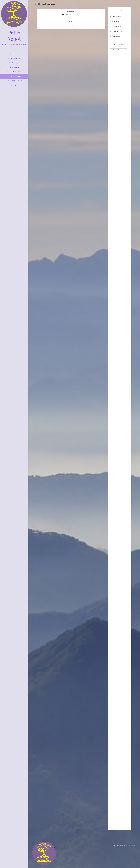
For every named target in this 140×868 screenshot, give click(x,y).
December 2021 (117, 17)
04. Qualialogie (14, 69)
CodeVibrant (132, 847)
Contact (14, 87)
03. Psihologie (14, 64)
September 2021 (118, 31)
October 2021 (117, 27)
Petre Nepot (14, 36)
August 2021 (116, 36)
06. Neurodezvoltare (14, 78)
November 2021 (117, 22)
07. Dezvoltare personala (14, 82)
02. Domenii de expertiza (14, 60)
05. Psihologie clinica (14, 73)
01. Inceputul (14, 55)
